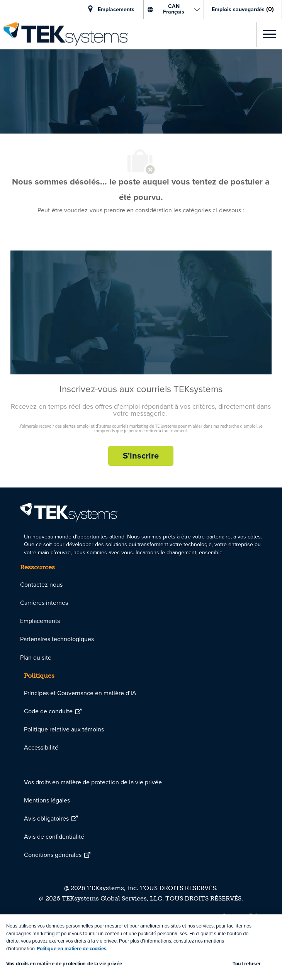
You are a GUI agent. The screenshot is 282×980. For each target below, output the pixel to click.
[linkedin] (227, 917)
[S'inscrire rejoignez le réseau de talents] (141, 456)
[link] (64, 34)
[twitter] (253, 917)
